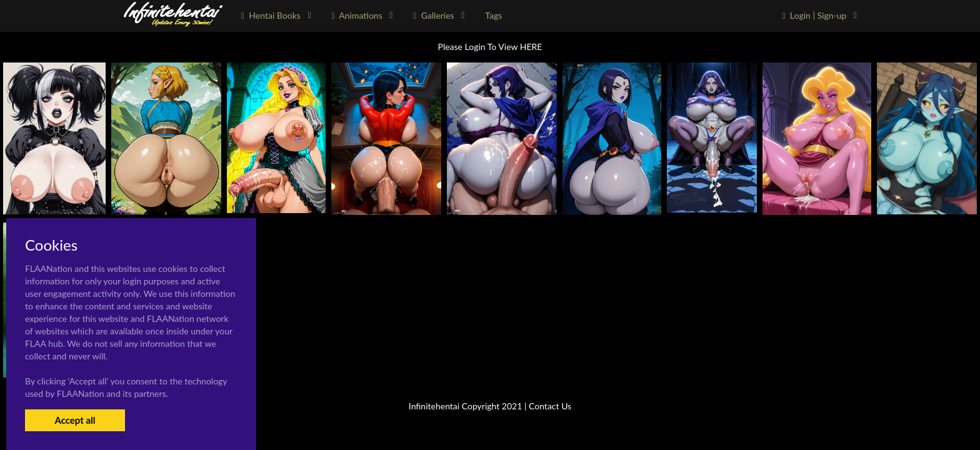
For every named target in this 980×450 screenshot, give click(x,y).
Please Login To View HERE (490, 47)
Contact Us (550, 406)
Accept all (75, 420)
